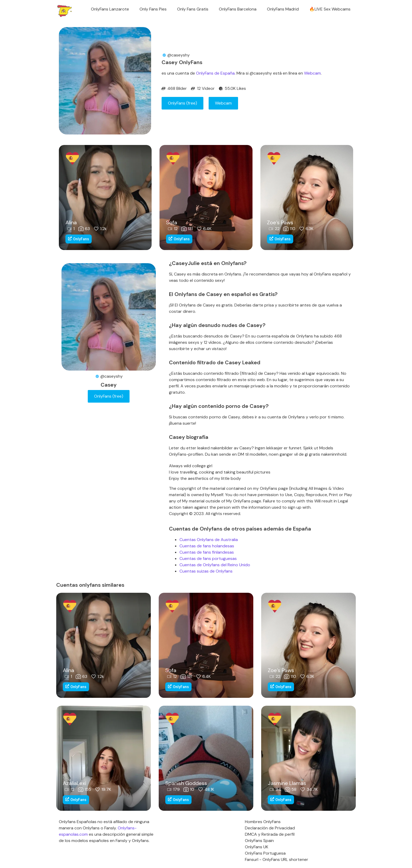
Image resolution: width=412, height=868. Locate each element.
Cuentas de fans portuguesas (208, 558)
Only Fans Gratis (193, 9)
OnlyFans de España (215, 73)
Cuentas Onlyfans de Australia (209, 540)
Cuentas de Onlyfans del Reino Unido (215, 565)
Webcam (312, 73)
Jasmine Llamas (287, 783)
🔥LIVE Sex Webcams (330, 9)
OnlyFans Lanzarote (110, 9)
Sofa (172, 222)
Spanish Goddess (186, 783)
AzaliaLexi (74, 783)
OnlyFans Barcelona (238, 9)
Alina (71, 222)
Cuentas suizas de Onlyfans (206, 571)
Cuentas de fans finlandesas (207, 552)
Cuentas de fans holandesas (207, 546)
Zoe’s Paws (280, 222)
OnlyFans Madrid (283, 9)
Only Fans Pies (153, 9)
